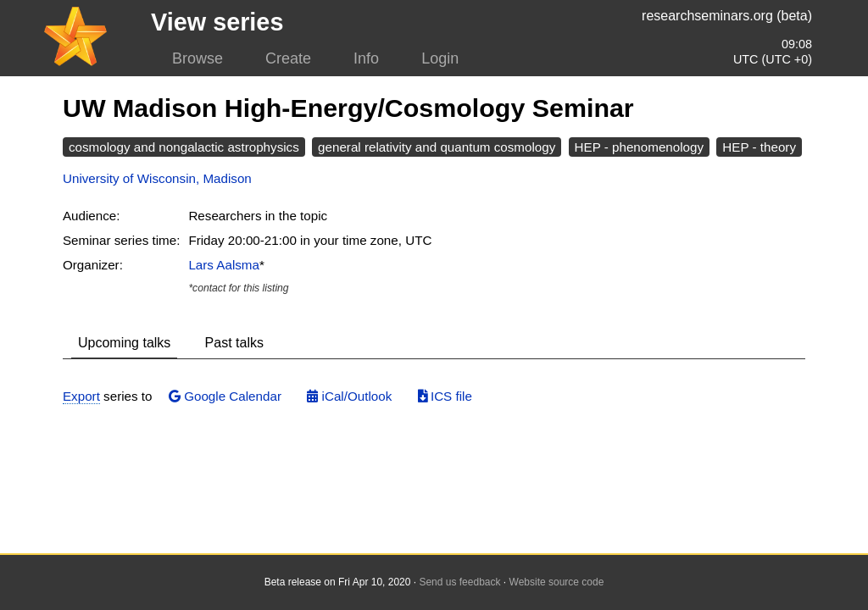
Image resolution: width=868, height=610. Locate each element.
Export (81, 396)
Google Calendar (225, 396)
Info (366, 58)
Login (440, 58)
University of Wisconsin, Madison (157, 178)
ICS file (445, 396)
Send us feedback (459, 582)
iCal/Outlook (349, 396)
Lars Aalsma (224, 265)
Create (288, 58)
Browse (198, 58)
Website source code (557, 582)
